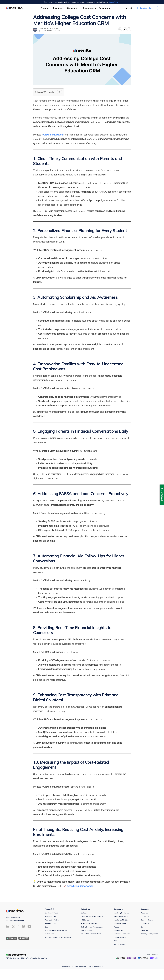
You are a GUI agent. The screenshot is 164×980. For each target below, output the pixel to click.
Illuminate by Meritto (121, 916)
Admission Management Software (58, 937)
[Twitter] (14, 927)
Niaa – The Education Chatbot (56, 930)
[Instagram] (24, 927)
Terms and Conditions (79, 966)
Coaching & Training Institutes (92, 916)
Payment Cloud (51, 923)
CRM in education (53, 135)
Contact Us (145, 923)
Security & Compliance (149, 934)
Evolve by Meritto (120, 937)
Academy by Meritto (121, 913)
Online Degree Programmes (92, 927)
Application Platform (53, 920)
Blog (115, 941)
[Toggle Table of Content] (58, 92)
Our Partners (146, 916)
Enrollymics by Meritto (122, 934)
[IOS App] (23, 938)
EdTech (84, 913)
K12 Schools (86, 920)
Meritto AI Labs (119, 944)
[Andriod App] (11, 938)
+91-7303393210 (13, 918)
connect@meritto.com (15, 920)
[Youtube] (29, 927)
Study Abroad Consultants (91, 934)
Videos (116, 927)
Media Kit (144, 930)
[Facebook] (18, 927)
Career (143, 927)
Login (130, 8)
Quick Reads (118, 930)
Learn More (115, 2)
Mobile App (49, 934)
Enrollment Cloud (51, 913)
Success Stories (147, 920)
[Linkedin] (7, 927)
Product (46, 8)
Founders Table (120, 923)
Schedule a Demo (147, 8)
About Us (144, 913)
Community (74, 8)
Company (104, 8)
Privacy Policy (66, 966)
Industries (87, 909)
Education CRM (51, 916)
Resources (90, 8)
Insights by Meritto (121, 920)
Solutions (59, 8)
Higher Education (88, 930)
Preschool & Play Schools (91, 923)
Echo (47, 927)
